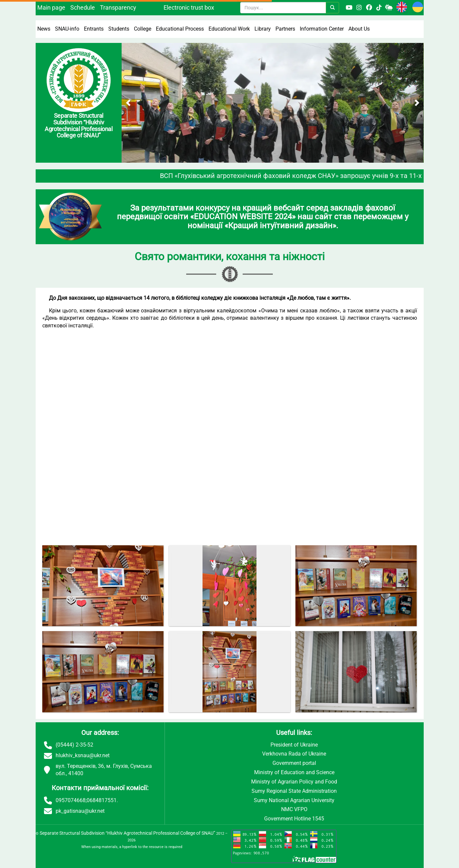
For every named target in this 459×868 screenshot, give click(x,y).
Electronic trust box (189, 7)
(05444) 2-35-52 (74, 745)
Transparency (118, 7)
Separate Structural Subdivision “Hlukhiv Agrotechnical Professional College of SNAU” (127, 833)
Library (263, 29)
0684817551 (102, 800)
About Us (359, 29)
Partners (285, 29)
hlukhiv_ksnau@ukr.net (83, 755)
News (44, 29)
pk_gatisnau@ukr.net (80, 811)
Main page (51, 7)
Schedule (83, 7)
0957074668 (71, 800)
